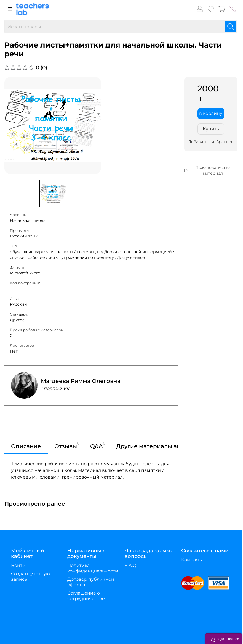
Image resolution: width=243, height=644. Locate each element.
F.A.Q (130, 565)
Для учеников (131, 257)
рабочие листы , (45, 257)
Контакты (192, 560)
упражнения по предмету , (89, 257)
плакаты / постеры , (77, 252)
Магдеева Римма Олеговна (81, 381)
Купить (211, 129)
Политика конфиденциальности (93, 568)
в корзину (211, 113)
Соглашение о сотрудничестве (86, 596)
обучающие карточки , (33, 252)
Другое (17, 320)
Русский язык (24, 236)
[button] (224, 638)
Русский (18, 304)
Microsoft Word (25, 273)
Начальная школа (28, 220)
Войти (18, 565)
